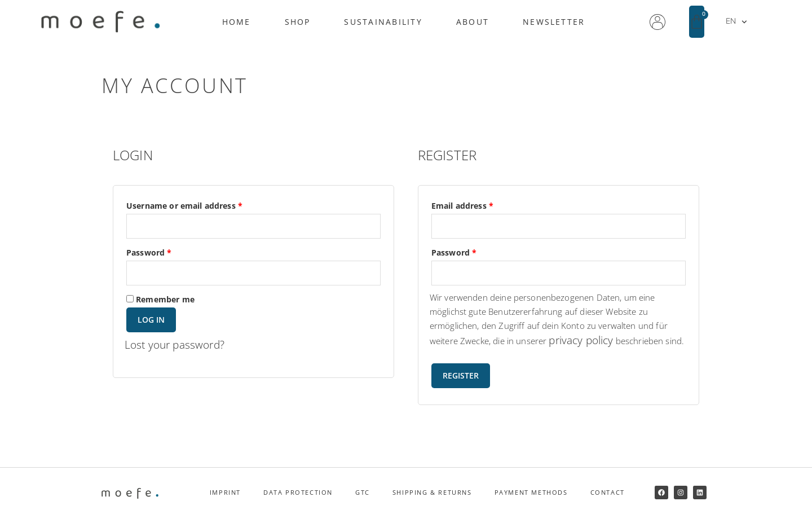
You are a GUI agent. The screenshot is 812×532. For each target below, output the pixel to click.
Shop (298, 22)
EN (736, 22)
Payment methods (531, 507)
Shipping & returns (432, 507)
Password (167, 252)
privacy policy (584, 340)
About (473, 22)
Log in (151, 320)
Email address (480, 205)
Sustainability (383, 22)
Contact (608, 507)
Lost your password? (177, 345)
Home (237, 22)
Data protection (298, 507)
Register (461, 390)
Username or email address (202, 205)
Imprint (225, 507)
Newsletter (554, 22)
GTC (363, 507)
